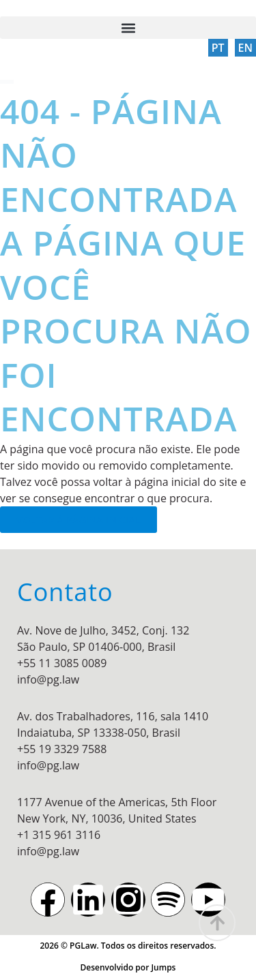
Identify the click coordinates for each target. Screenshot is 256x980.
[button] (128, 28)
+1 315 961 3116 (59, 835)
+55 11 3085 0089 (62, 663)
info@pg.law (48, 679)
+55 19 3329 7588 (62, 749)
